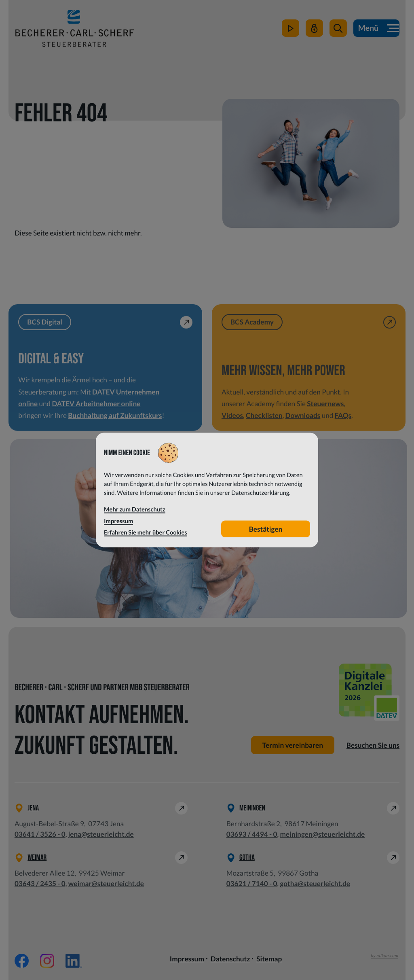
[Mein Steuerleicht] (314, 28)
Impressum (187, 959)
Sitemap (269, 959)
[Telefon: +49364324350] (40, 884)
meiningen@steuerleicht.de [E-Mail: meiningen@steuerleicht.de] (322, 834)
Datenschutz (230, 959)
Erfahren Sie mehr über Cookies (146, 533)
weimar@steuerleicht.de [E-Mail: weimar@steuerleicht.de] (106, 883)
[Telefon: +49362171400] (252, 884)
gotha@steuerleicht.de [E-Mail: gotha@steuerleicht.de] (315, 883)
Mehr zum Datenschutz (135, 510)
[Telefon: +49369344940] (252, 834)
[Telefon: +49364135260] (40, 834)
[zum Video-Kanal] (290, 28)
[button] (338, 28)
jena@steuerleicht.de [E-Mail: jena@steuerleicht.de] (101, 834)
